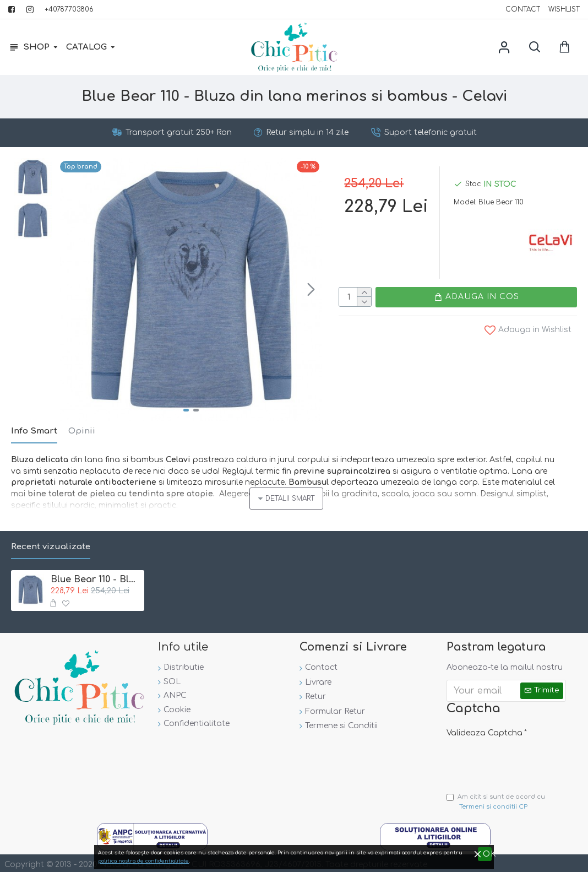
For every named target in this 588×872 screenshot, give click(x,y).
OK (581, 858)
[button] (311, 289)
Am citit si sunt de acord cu (496, 799)
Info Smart (34, 431)
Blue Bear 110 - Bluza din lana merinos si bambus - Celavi (96, 572)
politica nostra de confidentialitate (506, 859)
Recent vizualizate (51, 540)
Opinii (82, 431)
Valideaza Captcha (484, 726)
